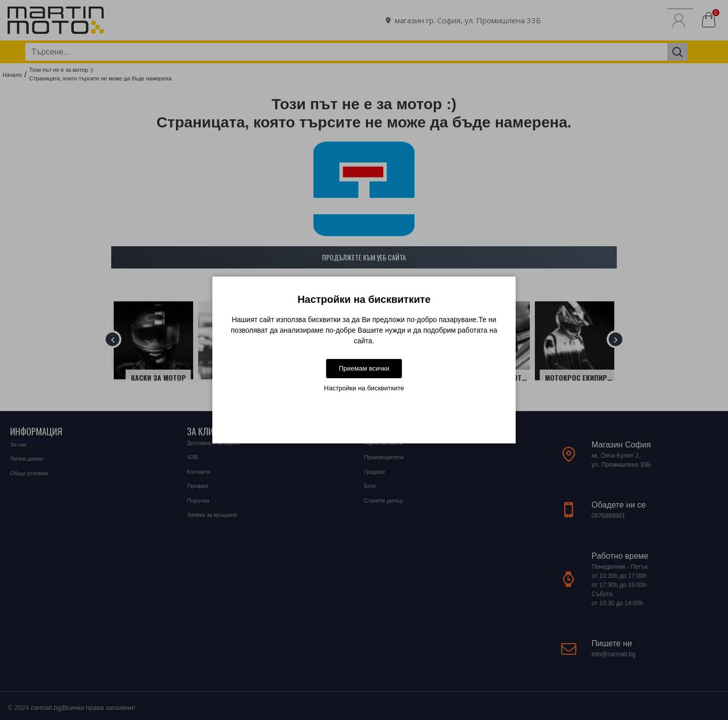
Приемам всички (364, 368)
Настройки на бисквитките (364, 388)
